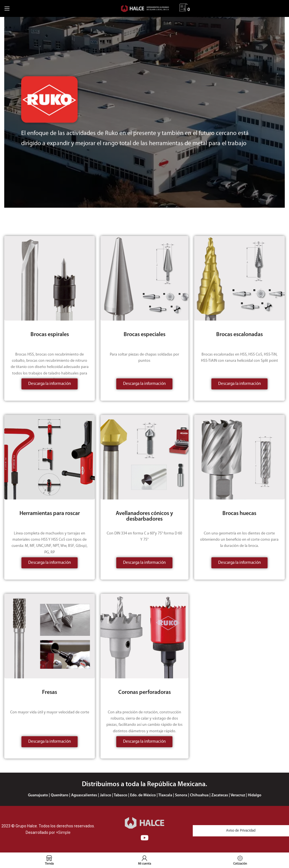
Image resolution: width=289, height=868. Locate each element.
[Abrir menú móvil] (7, 8)
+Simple (63, 832)
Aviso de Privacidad (241, 831)
